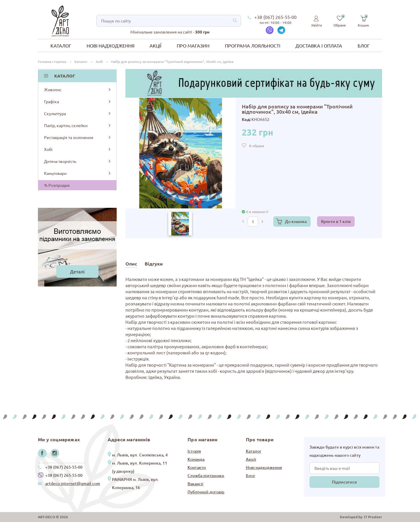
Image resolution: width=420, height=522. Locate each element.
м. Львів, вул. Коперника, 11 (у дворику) (140, 467)
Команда (196, 459)
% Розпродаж (57, 185)
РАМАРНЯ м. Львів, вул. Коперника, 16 (135, 483)
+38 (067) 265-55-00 (275, 17)
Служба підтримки (206, 476)
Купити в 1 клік (336, 221)
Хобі (78, 149)
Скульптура (78, 113)
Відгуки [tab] (154, 264)
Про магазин (193, 45)
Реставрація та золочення (78, 137)
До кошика (296, 221)
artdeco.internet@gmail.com (73, 483)
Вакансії (195, 484)
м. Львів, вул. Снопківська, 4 (140, 455)
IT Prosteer (373, 517)
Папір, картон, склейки (78, 125)
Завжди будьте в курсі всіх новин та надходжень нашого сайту (344, 451)
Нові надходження (111, 45)
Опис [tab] (131, 264)
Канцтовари (78, 173)
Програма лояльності (253, 45)
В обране (257, 146)
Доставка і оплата (319, 45)
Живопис (78, 89)
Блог (364, 45)
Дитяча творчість (78, 161)
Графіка (78, 101)
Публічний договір (206, 492)
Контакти (197, 467)
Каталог (61, 45)
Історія (194, 451)
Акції (155, 45)
